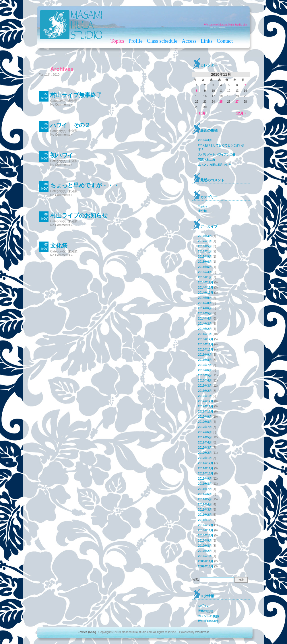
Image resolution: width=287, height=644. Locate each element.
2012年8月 (205, 422)
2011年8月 (205, 484)
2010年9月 (205, 541)
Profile (136, 41)
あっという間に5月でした (215, 165)
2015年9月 (205, 257)
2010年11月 (206, 530)
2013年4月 (205, 381)
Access (189, 41)
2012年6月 (205, 432)
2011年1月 (205, 520)
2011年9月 (205, 479)
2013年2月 (205, 391)
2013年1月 (205, 396)
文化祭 (59, 246)
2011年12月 (206, 463)
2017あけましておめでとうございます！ (221, 147)
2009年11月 (206, 561)
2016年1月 (205, 251)
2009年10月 (206, 566)
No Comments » (61, 104)
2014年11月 (206, 288)
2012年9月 (205, 417)
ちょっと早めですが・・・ (85, 185)
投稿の (206, 611)
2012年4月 (205, 442)
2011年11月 (206, 468)
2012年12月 (206, 401)
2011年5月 (205, 499)
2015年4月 (205, 272)
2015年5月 (205, 267)
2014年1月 (205, 334)
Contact (225, 41)
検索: (196, 580)
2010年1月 (205, 556)
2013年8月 (205, 360)
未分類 (73, 101)
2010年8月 (205, 546)
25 (221, 102)
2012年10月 (206, 412)
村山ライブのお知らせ (79, 215)
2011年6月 (205, 494)
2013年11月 (206, 344)
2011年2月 (205, 515)
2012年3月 (205, 448)
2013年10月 (206, 350)
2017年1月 (205, 241)
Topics (117, 41)
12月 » (241, 113)
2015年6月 (205, 262)
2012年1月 (205, 458)
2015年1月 (205, 277)
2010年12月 (206, 525)
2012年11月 (206, 406)
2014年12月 (206, 282)
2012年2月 (205, 453)
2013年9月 (205, 355)
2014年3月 (205, 324)
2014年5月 (205, 313)
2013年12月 (206, 339)
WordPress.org (208, 621)
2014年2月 (205, 329)
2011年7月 (205, 489)
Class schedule (162, 41)
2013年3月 (205, 386)
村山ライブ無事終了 (76, 95)
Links (206, 41)
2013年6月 (205, 370)
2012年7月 (205, 427)
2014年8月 (205, 303)
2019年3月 (205, 140)
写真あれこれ (207, 160)
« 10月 (201, 113)
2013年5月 (205, 375)
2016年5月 (205, 246)
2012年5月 (205, 437)
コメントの (209, 616)
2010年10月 (206, 535)
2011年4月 (205, 504)
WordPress (202, 632)
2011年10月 (206, 473)
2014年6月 (205, 308)
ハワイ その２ (70, 125)
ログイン (204, 606)
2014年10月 (206, 293)
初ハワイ (62, 155)
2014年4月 (205, 319)
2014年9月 (205, 298)
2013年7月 (205, 365)
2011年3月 (205, 510)
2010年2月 (205, 551)
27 (237, 102)
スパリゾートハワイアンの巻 (217, 154)
